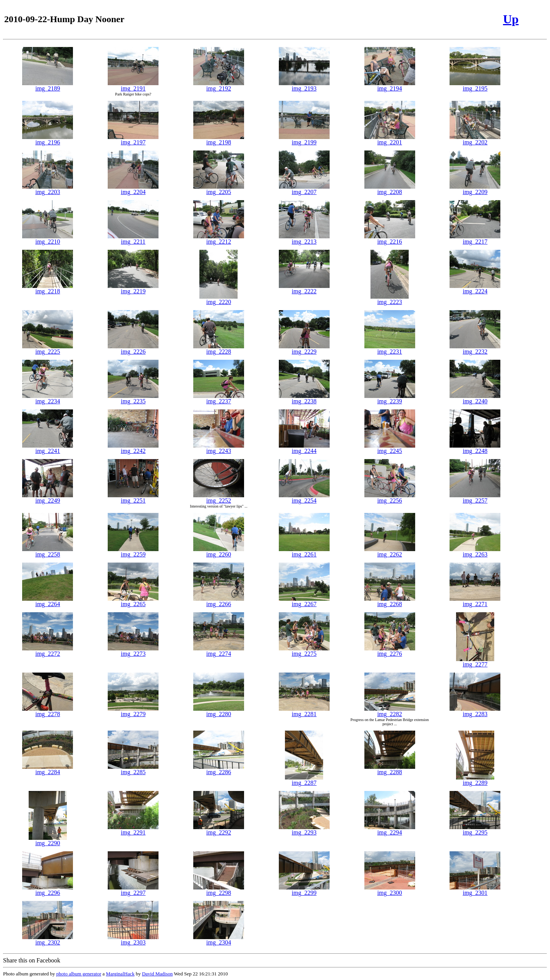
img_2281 (304, 711)
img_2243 (219, 448)
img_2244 (304, 448)
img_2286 (219, 769)
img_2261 (304, 552)
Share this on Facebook (32, 960)
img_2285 (133, 769)
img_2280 (219, 711)
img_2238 (304, 399)
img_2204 (133, 189)
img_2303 (133, 940)
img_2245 (390, 448)
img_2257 (475, 498)
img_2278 (48, 711)
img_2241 (48, 448)
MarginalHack (120, 974)
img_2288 (390, 769)
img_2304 (219, 940)
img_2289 (475, 780)
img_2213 (304, 239)
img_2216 (390, 239)
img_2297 (133, 890)
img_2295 (475, 830)
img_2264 (48, 601)
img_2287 (304, 780)
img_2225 (48, 349)
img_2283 (475, 711)
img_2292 (219, 830)
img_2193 (304, 86)
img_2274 (219, 651)
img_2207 (304, 189)
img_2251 (133, 498)
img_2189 (48, 86)
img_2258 (48, 552)
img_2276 (390, 651)
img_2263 (475, 552)
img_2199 (304, 140)
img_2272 (48, 651)
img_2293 (304, 830)
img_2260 (219, 552)
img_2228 (219, 349)
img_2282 (390, 711)
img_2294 (390, 830)
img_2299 (304, 890)
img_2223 (390, 299)
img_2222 (304, 289)
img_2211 (133, 239)
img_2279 (133, 711)
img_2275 (304, 651)
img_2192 (219, 86)
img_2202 (475, 140)
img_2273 (133, 651)
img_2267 (304, 601)
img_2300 (390, 890)
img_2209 (475, 189)
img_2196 (48, 140)
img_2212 (219, 239)
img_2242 (133, 448)
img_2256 (390, 498)
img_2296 (48, 890)
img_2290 (48, 840)
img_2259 (133, 552)
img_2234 (48, 399)
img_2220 (218, 299)
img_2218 (48, 289)
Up (511, 19)
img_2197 (133, 140)
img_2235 (133, 399)
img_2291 (133, 830)
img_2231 (390, 349)
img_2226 (133, 349)
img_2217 (475, 239)
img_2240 (475, 399)
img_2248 (475, 448)
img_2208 (390, 189)
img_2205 (219, 189)
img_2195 (475, 86)
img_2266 (219, 601)
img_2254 (304, 498)
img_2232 (475, 349)
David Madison (158, 974)
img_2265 (133, 601)
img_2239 (390, 399)
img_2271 (475, 601)
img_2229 (304, 349)
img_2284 (48, 769)
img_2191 (133, 86)
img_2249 (48, 498)
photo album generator (79, 974)
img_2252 (219, 498)
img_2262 (390, 552)
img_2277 (475, 662)
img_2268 (390, 601)
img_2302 (48, 940)
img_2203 (48, 189)
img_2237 (219, 399)
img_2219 (133, 289)
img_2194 (390, 86)
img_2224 (475, 289)
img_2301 (475, 890)
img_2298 (219, 890)
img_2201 (390, 140)
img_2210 (48, 239)
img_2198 (219, 140)
